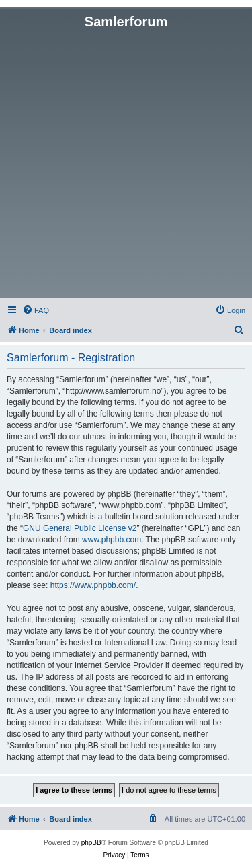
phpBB (91, 843)
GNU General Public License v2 (80, 528)
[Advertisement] (126, 162)
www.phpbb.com (112, 540)
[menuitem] (36, 310)
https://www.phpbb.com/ (93, 585)
